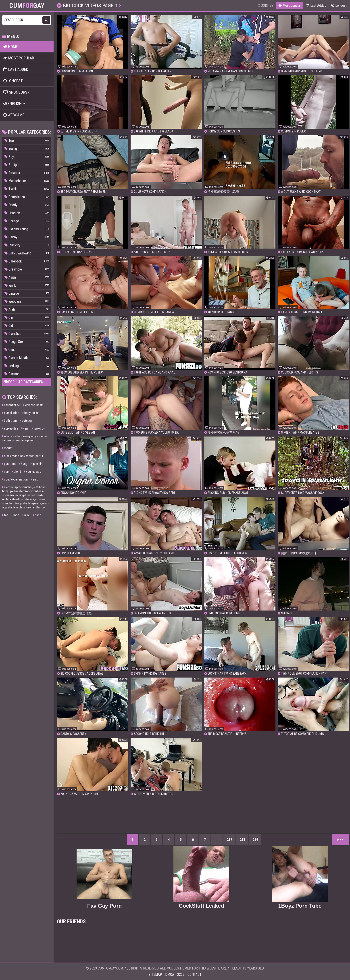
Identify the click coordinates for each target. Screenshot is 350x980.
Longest (339, 5)
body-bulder (31, 413)
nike (26, 515)
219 (255, 840)
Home (11, 47)
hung (23, 464)
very (25, 428)
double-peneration (15, 479)
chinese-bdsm (33, 405)
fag (5, 515)
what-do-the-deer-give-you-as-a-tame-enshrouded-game (25, 438)
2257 (181, 975)
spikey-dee (10, 428)
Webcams (14, 115)
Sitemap (155, 975)
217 (229, 840)
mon (15, 515)
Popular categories (24, 382)
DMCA (170, 975)
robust (7, 448)
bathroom (9, 421)
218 (242, 840)
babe (37, 515)
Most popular (290, 5)
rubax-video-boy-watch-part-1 (23, 456)
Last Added (316, 5)
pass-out (9, 464)
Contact (195, 975)
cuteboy (26, 421)
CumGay (27, 6)
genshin (36, 464)
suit (34, 479)
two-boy (38, 428)
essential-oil (11, 405)
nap (5, 472)
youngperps (33, 472)
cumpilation (11, 413)
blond (17, 472)
